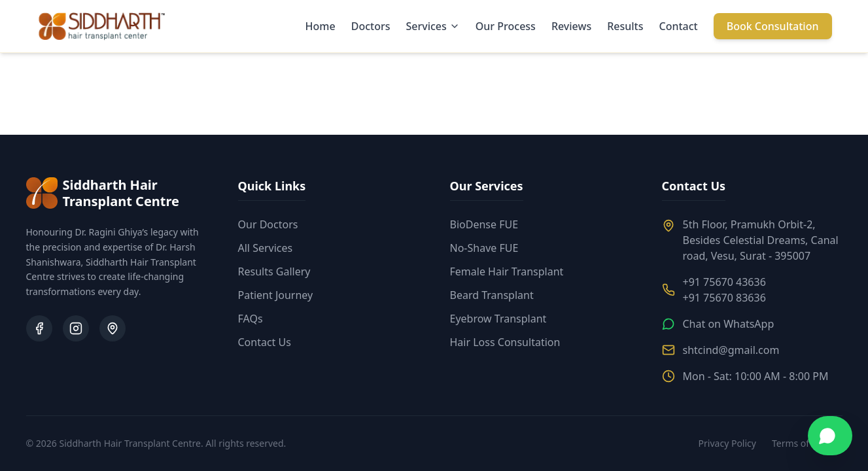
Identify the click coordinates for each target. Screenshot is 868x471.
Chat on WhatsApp (729, 324)
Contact (679, 26)
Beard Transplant (492, 295)
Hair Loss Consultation (505, 342)
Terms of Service (807, 443)
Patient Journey (276, 295)
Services (432, 26)
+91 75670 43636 (724, 282)
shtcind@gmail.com (731, 350)
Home (321, 26)
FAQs (251, 319)
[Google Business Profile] (113, 328)
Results (625, 26)
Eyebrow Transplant (498, 319)
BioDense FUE (484, 224)
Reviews (571, 26)
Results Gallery (274, 271)
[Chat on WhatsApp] (830, 436)
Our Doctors (268, 224)
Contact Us (265, 342)
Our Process (506, 26)
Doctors (371, 26)
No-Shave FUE (484, 248)
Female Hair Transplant (507, 271)
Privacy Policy (727, 443)
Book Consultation (773, 26)
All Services (266, 248)
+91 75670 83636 (724, 298)
